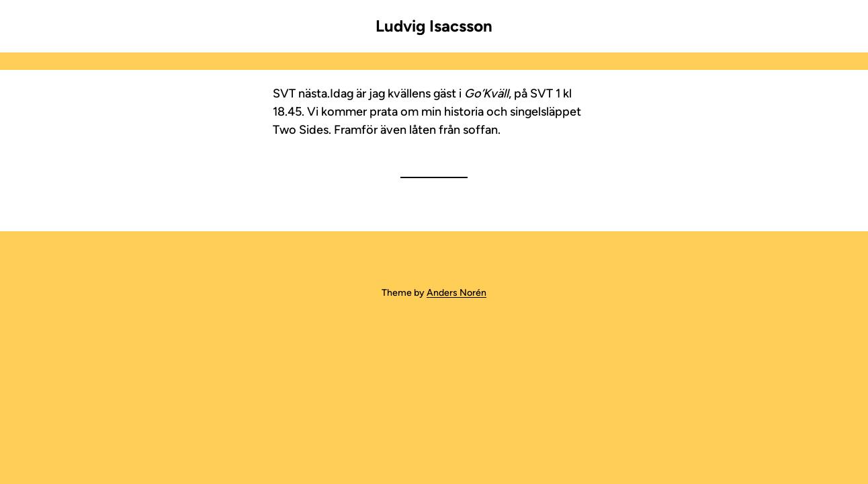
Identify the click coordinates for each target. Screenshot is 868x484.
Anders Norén (457, 293)
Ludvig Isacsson (434, 26)
